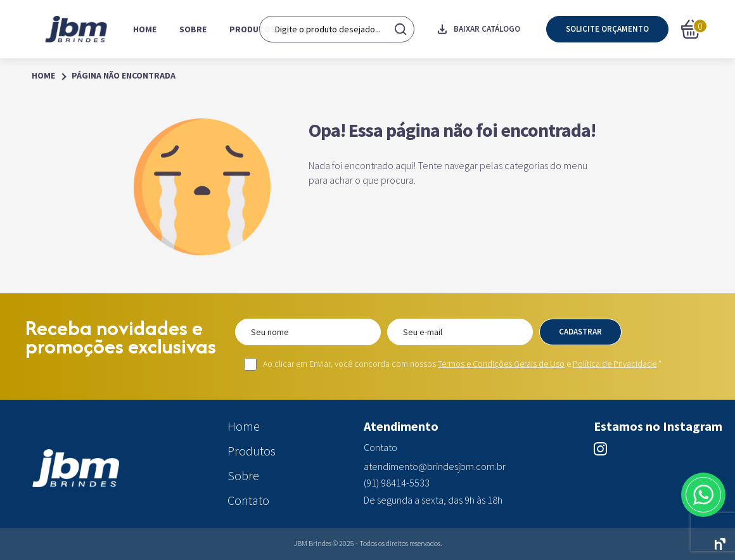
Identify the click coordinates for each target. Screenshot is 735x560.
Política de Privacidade (615, 364)
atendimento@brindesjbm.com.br (435, 467)
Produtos (252, 29)
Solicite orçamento (607, 29)
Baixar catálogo (479, 29)
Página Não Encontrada (124, 76)
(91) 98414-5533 (397, 483)
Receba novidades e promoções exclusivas (121, 337)
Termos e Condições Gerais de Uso (501, 364)
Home (145, 29)
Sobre (193, 29)
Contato (317, 29)
